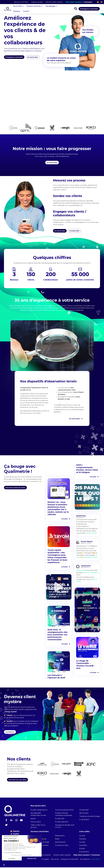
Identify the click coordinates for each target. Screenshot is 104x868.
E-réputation (84, 820)
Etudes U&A (60, 819)
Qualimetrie (81, 571)
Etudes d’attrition (62, 822)
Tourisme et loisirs (62, 846)
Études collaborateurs (39, 811)
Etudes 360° (84, 811)
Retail (57, 840)
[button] (82, 362)
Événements (84, 852)
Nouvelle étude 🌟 (85, 626)
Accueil (82, 836)
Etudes (82, 849)
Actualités (83, 846)
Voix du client (36, 822)
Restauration (60, 836)
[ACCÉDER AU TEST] (90, 558)
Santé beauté (60, 843)
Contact (82, 843)
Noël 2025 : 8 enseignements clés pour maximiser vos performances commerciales (57, 635)
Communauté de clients (64, 811)
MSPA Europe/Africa (91, 573)
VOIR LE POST (92, 534)
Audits (33, 819)
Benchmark (84, 814)
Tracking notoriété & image (90, 817)
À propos (83, 840)
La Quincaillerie (95, 860)
